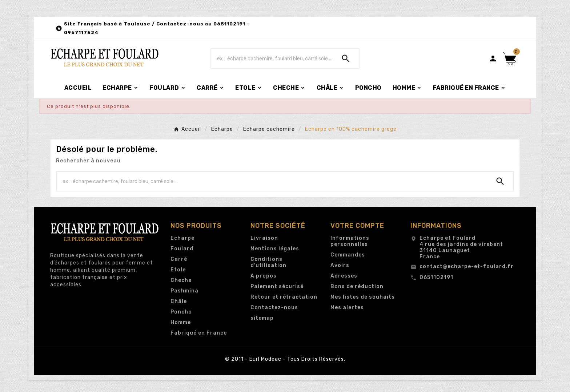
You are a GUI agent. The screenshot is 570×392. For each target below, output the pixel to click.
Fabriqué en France (199, 333)
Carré (179, 259)
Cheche (181, 280)
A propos (264, 276)
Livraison (264, 238)
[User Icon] (493, 58)
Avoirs (340, 265)
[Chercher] (272, 58)
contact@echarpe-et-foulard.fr (467, 266)
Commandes (348, 255)
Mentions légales (275, 249)
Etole (178, 270)
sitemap (262, 318)
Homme (181, 322)
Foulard (182, 249)
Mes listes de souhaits (363, 297)
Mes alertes (347, 308)
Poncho (181, 312)
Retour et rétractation (284, 297)
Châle (179, 301)
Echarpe (182, 238)
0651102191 (436, 277)
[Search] (346, 58)
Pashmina (184, 291)
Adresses (344, 276)
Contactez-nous (274, 308)
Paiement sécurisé (277, 286)
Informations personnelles (350, 241)
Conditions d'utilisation (268, 262)
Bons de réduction (357, 286)
